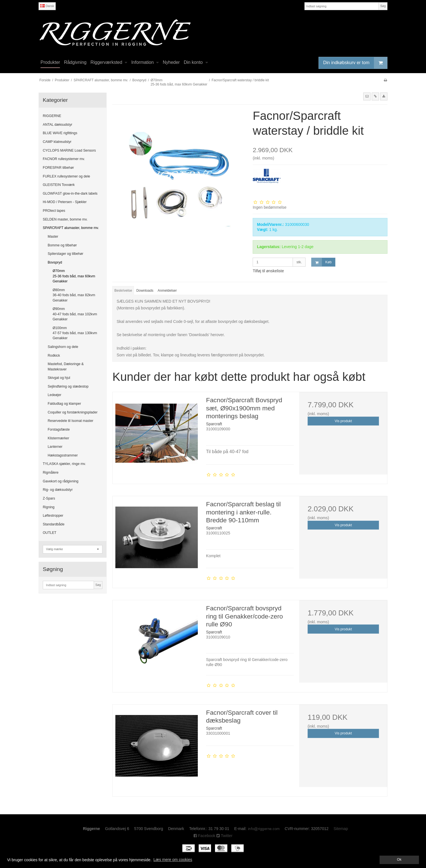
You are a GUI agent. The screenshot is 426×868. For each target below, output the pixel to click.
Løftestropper (53, 516)
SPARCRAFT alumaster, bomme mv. (71, 228)
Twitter (224, 836)
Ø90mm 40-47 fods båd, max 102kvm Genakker (75, 314)
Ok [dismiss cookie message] (399, 860)
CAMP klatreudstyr (57, 142)
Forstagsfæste (59, 429)
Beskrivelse (123, 291)
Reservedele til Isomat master (71, 421)
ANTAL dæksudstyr (58, 125)
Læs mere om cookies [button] (173, 860)
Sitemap (341, 829)
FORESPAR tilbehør (58, 168)
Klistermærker (59, 438)
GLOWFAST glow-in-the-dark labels (70, 194)
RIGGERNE (52, 116)
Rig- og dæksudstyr (58, 490)
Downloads (145, 291)
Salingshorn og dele (63, 347)
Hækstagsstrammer (63, 455)
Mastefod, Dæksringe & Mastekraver (66, 366)
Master (53, 237)
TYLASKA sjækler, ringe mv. (64, 464)
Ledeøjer (55, 395)
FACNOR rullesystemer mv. (64, 159)
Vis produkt (343, 421)
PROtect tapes (54, 211)
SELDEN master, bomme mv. (65, 219)
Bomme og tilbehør (62, 245)
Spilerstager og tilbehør (66, 254)
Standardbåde (54, 524)
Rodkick (54, 356)
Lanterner (55, 447)
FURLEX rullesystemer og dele (66, 176)
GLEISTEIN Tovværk (59, 185)
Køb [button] (321, 262)
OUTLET (50, 533)
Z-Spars (49, 498)
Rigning (49, 507)
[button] (367, 96)
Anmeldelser (167, 291)
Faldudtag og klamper (65, 404)
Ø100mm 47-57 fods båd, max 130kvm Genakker (75, 333)
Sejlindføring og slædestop (68, 386)
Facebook (204, 836)
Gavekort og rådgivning (61, 481)
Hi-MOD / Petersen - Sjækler (65, 202)
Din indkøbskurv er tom (355, 63)
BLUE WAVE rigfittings (60, 133)
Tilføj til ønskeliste (268, 271)
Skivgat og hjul (59, 378)
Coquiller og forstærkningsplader (73, 412)
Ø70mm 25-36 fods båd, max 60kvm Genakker (74, 276)
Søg (383, 6)
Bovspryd (55, 262)
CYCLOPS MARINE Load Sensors (69, 150)
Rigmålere (51, 473)
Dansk (47, 6)
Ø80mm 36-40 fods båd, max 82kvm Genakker (74, 295)
